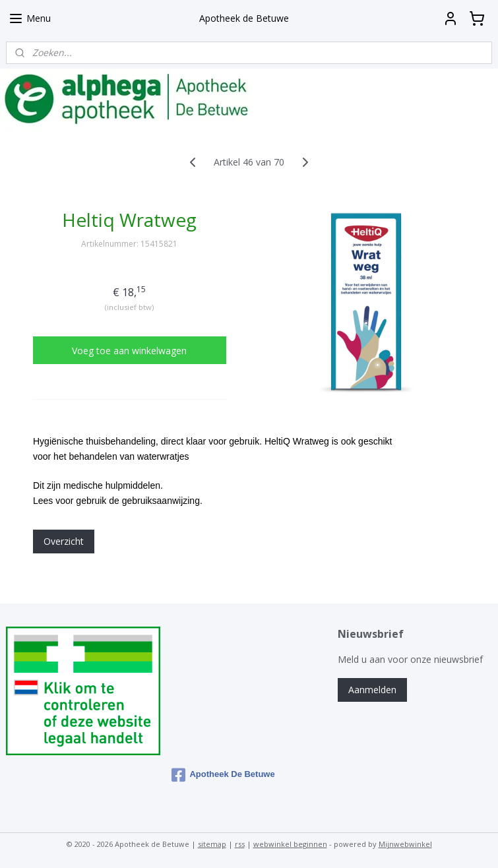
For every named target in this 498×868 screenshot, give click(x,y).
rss (240, 844)
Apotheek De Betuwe (223, 775)
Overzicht (64, 541)
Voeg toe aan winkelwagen (129, 351)
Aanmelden (372, 690)
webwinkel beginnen (290, 844)
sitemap (212, 844)
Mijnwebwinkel (405, 844)
